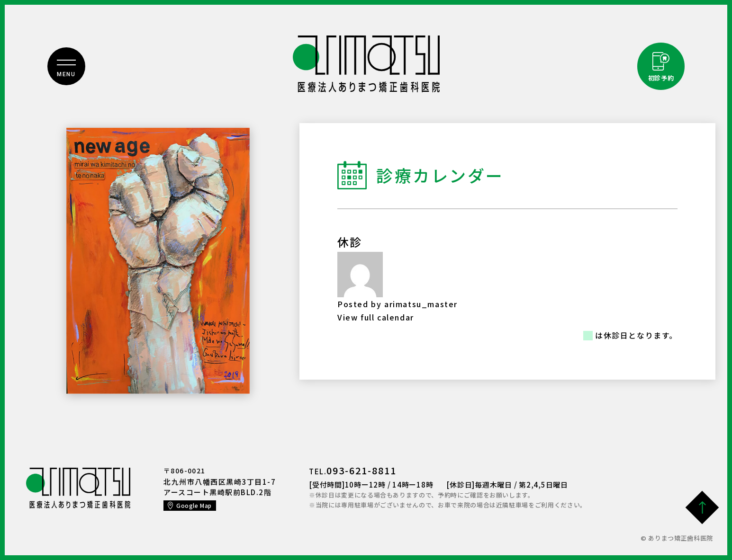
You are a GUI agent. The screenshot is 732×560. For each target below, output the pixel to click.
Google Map (194, 505)
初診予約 (661, 78)
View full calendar (376, 317)
